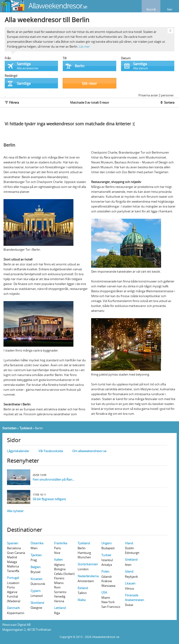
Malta (82, 600)
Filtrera (12, 102)
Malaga (12, 562)
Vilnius (129, 588)
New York (108, 602)
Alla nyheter (15, 511)
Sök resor (89, 83)
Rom (57, 587)
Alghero (59, 565)
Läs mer (84, 46)
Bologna (60, 569)
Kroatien (36, 579)
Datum (126, 58)
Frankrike (61, 543)
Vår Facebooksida (51, 451)
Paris (57, 548)
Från (8, 58)
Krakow (107, 581)
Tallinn (82, 593)
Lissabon (13, 583)
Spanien (13, 543)
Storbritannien (88, 564)
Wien (34, 548)
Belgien (36, 567)
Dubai (129, 605)
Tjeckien (36, 555)
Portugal (13, 578)
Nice (57, 553)
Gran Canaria (16, 553)
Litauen (130, 583)
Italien (58, 560)
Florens (59, 578)
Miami (106, 598)
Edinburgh (132, 553)
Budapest (108, 548)
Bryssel (35, 572)
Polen (105, 571)
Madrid (12, 557)
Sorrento (60, 592)
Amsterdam (86, 581)
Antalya (107, 565)
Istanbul (107, 560)
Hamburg (84, 553)
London (83, 569)
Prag (34, 560)
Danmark (13, 608)
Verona (59, 601)
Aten (128, 565)
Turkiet (106, 555)
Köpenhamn (16, 613)
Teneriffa (13, 571)
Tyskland (26, 428)
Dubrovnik (38, 584)
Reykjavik (131, 577)
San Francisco (111, 607)
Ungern (107, 543)
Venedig (60, 596)
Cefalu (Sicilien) (64, 574)
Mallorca (13, 566)
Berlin (82, 548)
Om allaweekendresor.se (89, 451)
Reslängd (11, 76)
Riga (57, 613)
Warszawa (108, 586)
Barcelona (14, 548)
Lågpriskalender (18, 451)
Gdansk (107, 577)
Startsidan (9, 428)
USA (104, 592)
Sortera (167, 102)
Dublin (129, 548)
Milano (59, 583)
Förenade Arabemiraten (134, 598)
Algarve (12, 592)
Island (129, 571)
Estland (83, 588)
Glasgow (36, 608)
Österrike (37, 543)
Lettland (60, 608)
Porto (11, 587)
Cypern (36, 591)
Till (65, 58)
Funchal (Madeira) (14, 599)
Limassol (37, 596)
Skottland (37, 603)
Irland (129, 543)
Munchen (84, 557)
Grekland (131, 560)
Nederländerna (88, 576)
